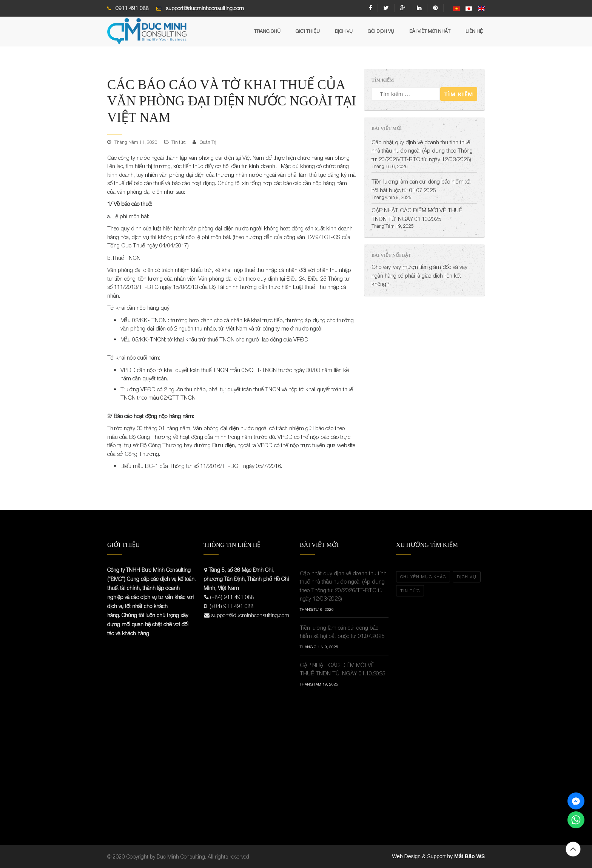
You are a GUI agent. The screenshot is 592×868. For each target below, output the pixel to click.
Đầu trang (573, 849)
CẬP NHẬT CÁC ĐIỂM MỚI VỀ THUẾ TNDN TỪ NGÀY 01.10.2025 (342, 669)
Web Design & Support (419, 856)
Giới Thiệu (308, 31)
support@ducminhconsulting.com (205, 8)
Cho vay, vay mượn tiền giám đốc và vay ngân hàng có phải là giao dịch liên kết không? (419, 275)
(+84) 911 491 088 (232, 597)
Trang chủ (267, 31)
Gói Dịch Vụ (381, 31)
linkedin (419, 8)
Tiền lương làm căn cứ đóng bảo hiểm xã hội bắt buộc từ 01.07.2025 (342, 632)
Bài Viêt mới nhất (430, 31)
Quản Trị (208, 142)
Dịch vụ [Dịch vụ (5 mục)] (467, 577)
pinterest (435, 8)
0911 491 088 (132, 8)
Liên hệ (474, 31)
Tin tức (179, 142)
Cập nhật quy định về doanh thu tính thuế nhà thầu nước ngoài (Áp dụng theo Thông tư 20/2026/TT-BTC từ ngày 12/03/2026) (422, 151)
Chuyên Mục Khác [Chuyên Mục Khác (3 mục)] (423, 577)
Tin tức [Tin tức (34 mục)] (410, 591)
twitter (386, 8)
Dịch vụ (344, 31)
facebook (370, 8)
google (403, 8)
